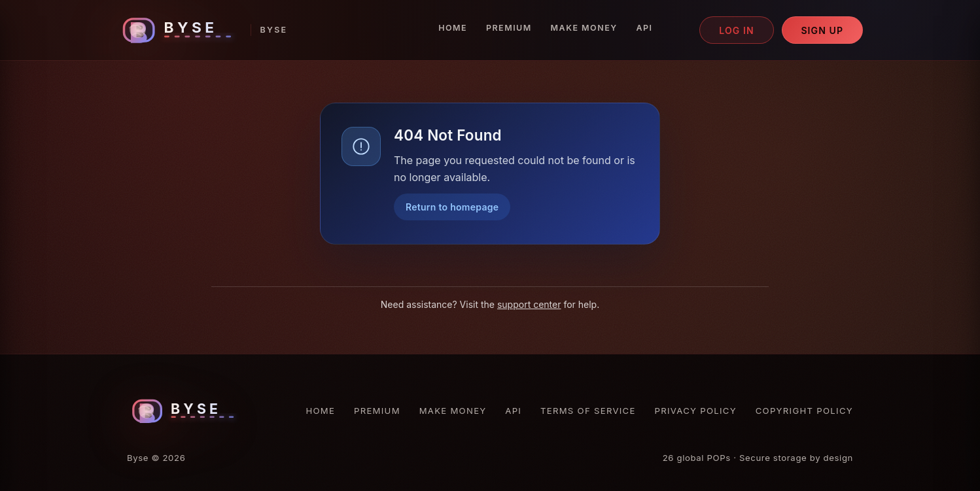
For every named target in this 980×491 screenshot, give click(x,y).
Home (453, 28)
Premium (509, 28)
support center (529, 304)
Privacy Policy (696, 411)
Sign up (822, 30)
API (644, 28)
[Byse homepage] (202, 30)
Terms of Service (588, 411)
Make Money (584, 28)
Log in (737, 30)
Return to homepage (452, 207)
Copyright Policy (804, 411)
